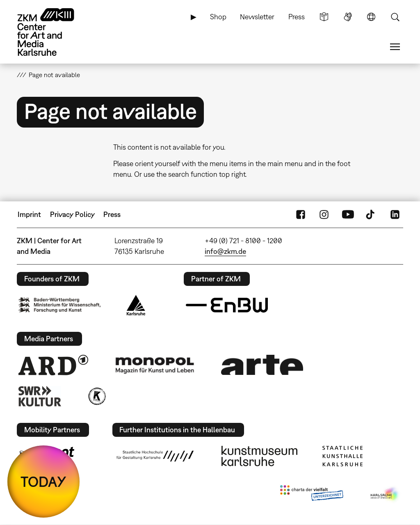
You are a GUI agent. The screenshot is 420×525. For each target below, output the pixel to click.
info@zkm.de (225, 251)
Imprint (29, 214)
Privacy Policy (72, 214)
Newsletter (257, 17)
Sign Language (348, 17)
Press (297, 17)
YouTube (348, 215)
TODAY (43, 482)
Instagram (324, 215)
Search (395, 17)
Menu (395, 47)
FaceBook (301, 215)
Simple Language (324, 17)
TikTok (371, 215)
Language (371, 17)
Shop (218, 17)
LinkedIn (395, 215)
